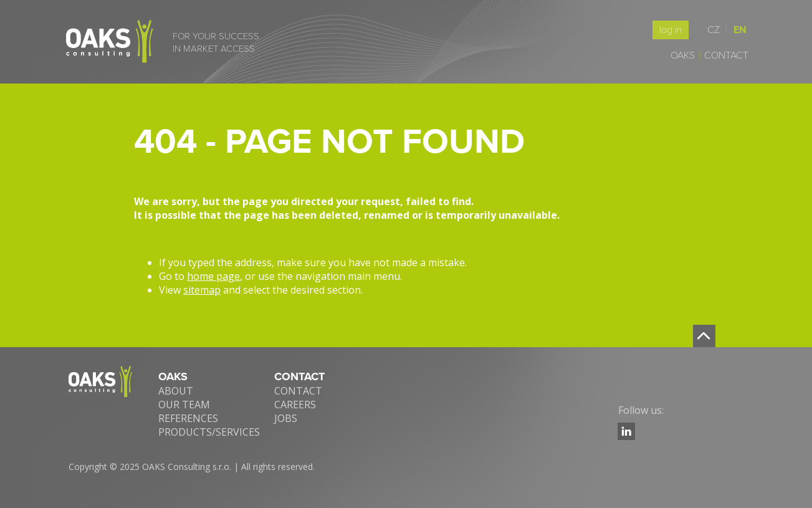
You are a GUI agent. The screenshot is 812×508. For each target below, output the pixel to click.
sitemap (202, 290)
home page (213, 276)
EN (740, 30)
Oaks (683, 55)
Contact (726, 55)
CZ (717, 30)
